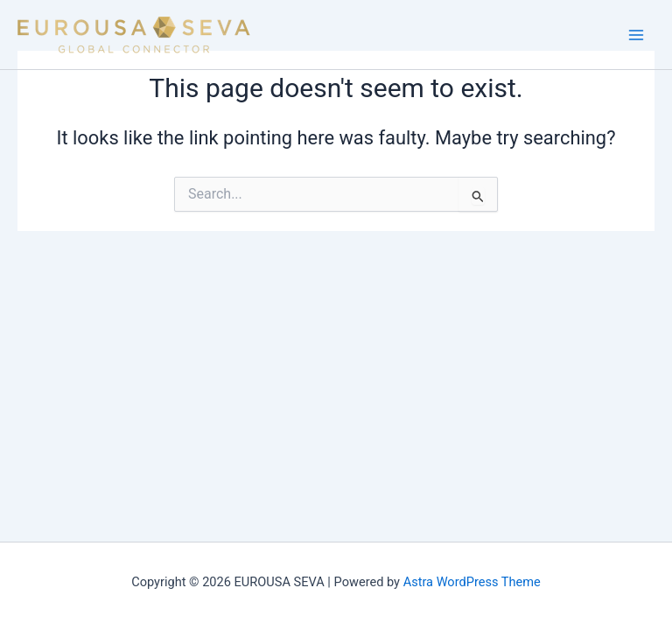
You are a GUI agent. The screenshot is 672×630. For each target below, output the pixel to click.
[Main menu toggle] (636, 35)
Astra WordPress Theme (472, 582)
